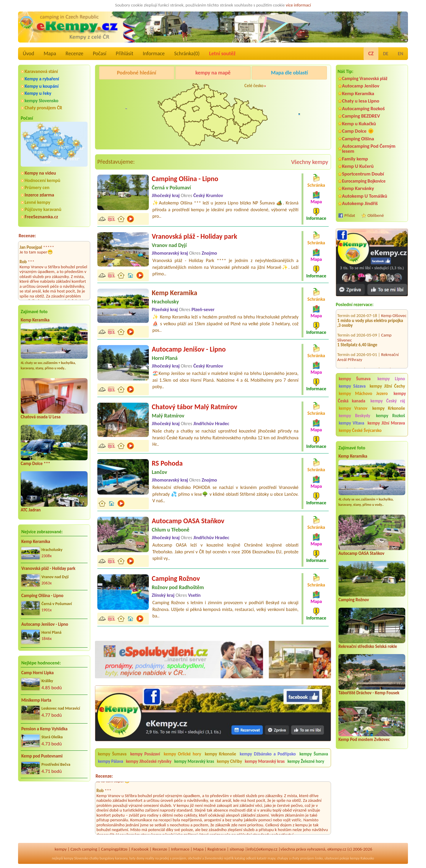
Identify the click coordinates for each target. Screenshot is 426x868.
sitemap (237, 849)
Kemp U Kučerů (358, 166)
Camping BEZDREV (361, 116)
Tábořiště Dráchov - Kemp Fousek (369, 693)
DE (386, 54)
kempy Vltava (351, 423)
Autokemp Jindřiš (360, 203)
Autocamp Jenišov (361, 86)
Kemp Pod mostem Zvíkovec (364, 739)
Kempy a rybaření (42, 79)
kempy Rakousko (362, 858)
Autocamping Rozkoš (363, 109)
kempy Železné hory (306, 761)
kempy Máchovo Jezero (363, 394)
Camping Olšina (358, 139)
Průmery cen (37, 187)
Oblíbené (376, 215)
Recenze (75, 53)
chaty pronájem (303, 858)
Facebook (140, 849)
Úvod (28, 53)
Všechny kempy (310, 162)
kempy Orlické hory (182, 754)
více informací (298, 5)
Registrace (217, 849)
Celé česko (254, 86)
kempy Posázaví (145, 754)
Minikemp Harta (36, 700)
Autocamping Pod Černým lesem (369, 149)
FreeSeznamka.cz (41, 217)
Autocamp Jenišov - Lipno (45, 624)
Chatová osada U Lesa (41, 417)
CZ (371, 53)
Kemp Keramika (35, 320)
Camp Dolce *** (35, 464)
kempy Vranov (353, 408)
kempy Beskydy (354, 416)
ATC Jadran (31, 510)
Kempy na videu (40, 173)
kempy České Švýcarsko (360, 430)
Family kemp (355, 159)
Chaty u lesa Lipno (361, 101)
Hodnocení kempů (42, 180)
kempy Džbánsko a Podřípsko (268, 754)
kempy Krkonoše (389, 408)
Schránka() (187, 53)
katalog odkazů (245, 858)
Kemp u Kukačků (359, 124)
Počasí (100, 53)
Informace (154, 53)
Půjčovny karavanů (43, 209)
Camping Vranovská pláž (365, 78)
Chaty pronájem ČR (43, 108)
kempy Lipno (391, 379)
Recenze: (27, 236)
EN (401, 54)
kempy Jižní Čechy (387, 386)
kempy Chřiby (229, 761)
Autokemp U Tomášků (365, 196)
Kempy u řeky (38, 93)
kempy (61, 849)
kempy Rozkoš (390, 416)
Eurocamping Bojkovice (364, 181)
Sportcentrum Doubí (363, 174)
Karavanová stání (41, 71)
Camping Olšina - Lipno (42, 596)
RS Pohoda (167, 463)
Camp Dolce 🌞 (358, 131)
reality (150, 858)
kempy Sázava (352, 386)
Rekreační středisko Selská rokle (368, 646)
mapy (271, 858)
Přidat (350, 215)
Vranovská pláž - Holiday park (48, 568)
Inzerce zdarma (39, 195)
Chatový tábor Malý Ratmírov (195, 407)
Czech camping (84, 849)
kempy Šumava (355, 379)
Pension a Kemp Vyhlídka (44, 729)
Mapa (50, 53)
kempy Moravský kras (194, 761)
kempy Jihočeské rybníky (149, 761)
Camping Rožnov (354, 600)
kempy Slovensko (41, 101)
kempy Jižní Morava (386, 423)
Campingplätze (114, 849)
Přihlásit (124, 53)
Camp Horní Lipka (37, 673)
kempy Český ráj (388, 401)
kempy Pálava (110, 761)
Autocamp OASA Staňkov (361, 553)
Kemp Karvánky (358, 188)
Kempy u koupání (42, 86)
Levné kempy (37, 202)
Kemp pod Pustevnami (42, 756)
